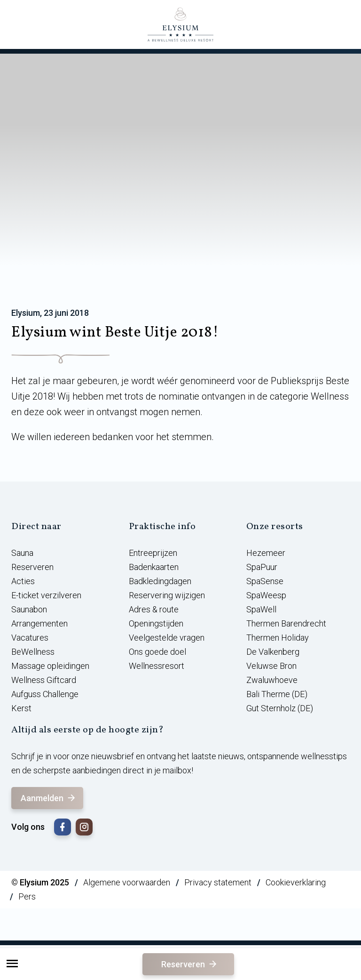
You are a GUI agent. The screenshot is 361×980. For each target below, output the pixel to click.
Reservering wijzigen (167, 595)
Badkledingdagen (160, 581)
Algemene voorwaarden (127, 882)
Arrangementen (39, 623)
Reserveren (190, 964)
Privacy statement (218, 882)
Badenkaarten (154, 567)
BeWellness (33, 652)
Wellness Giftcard (44, 680)
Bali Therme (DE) (277, 694)
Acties (23, 581)
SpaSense (265, 581)
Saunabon (29, 609)
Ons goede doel (157, 652)
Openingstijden (156, 623)
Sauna (22, 553)
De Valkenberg (273, 652)
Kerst (21, 708)
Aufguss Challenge (45, 694)
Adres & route (154, 609)
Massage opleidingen (50, 666)
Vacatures (30, 638)
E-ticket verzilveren (46, 595)
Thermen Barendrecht (286, 623)
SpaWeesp (266, 595)
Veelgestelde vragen (167, 638)
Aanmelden (49, 798)
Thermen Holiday (278, 638)
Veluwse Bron (271, 666)
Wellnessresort (157, 666)
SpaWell (261, 609)
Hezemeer (266, 553)
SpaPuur (262, 567)
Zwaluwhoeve (272, 680)
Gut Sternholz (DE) (280, 708)
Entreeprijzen (153, 553)
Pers (27, 896)
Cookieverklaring (296, 882)
